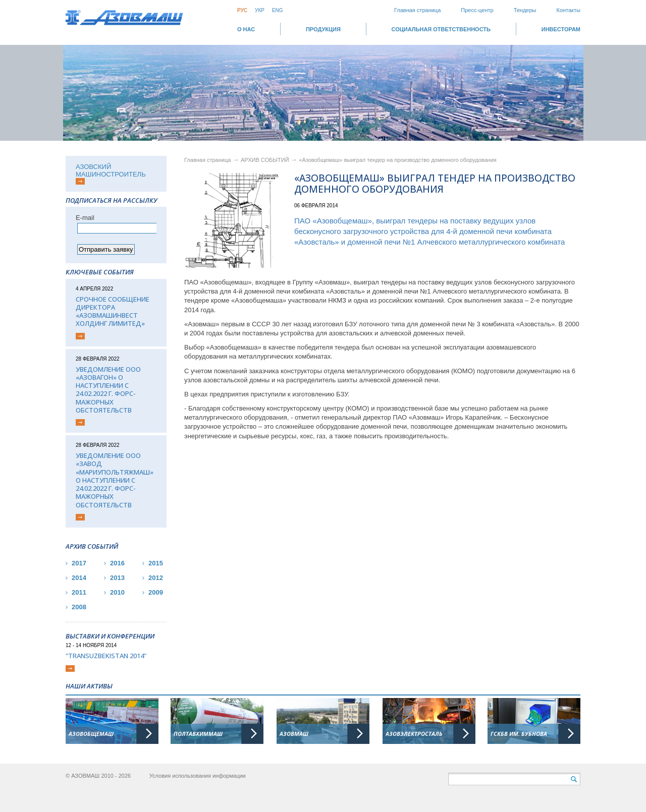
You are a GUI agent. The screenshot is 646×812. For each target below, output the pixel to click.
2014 (79, 578)
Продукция (323, 29)
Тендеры (525, 10)
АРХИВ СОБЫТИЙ (266, 160)
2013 (117, 578)
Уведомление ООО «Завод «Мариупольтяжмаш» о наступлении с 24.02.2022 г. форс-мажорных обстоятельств (115, 480)
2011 (79, 592)
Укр (260, 10)
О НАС (246, 29)
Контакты (568, 10)
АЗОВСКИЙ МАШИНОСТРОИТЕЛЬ (111, 170)
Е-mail (85, 218)
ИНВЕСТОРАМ (561, 29)
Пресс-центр (477, 10)
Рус (242, 10)
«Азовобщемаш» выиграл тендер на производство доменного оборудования (398, 160)
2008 (79, 607)
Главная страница (417, 10)
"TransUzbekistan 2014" (106, 656)
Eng (278, 10)
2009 (156, 592)
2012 (156, 578)
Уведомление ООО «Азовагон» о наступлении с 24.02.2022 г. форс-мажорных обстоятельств (108, 390)
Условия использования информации (198, 776)
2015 (156, 563)
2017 (79, 563)
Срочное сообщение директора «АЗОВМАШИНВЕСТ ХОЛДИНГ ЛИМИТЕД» (113, 311)
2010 (117, 592)
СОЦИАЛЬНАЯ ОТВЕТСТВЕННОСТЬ (441, 29)
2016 (117, 563)
